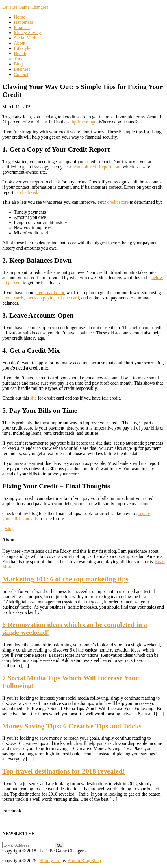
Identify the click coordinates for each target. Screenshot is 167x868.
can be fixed (26, 192)
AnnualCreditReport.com (97, 167)
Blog (9, 528)
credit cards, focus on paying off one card (41, 298)
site (33, 398)
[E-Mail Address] (28, 845)
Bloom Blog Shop (84, 861)
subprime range (82, 122)
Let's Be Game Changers (25, 7)
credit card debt (50, 293)
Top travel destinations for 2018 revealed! (64, 771)
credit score (118, 202)
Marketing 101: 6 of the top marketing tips (65, 579)
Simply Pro (50, 861)
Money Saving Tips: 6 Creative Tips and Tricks (72, 726)
